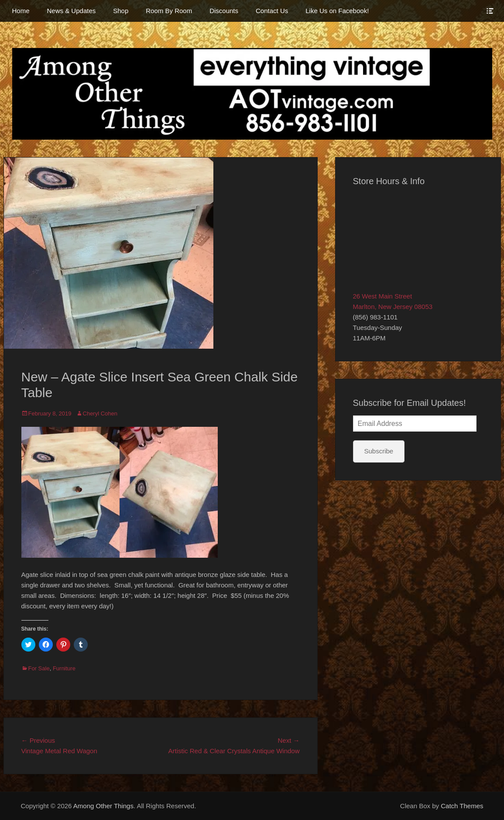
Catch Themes (462, 806)
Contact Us (272, 11)
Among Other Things (103, 806)
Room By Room (169, 11)
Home (21, 11)
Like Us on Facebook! (337, 11)
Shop (121, 11)
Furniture (64, 668)
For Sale (39, 668)
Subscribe (379, 451)
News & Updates (72, 11)
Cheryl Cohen (100, 413)
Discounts (224, 11)
